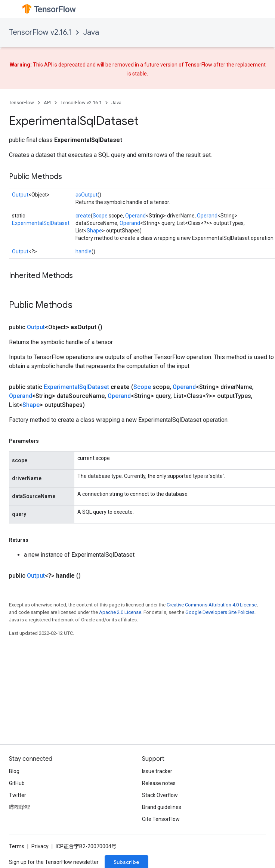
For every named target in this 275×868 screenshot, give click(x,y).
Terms (17, 846)
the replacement (246, 65)
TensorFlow (21, 103)
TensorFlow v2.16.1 (40, 32)
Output (20, 195)
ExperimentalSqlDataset (41, 223)
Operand (135, 216)
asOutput (86, 195)
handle (84, 251)
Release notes (159, 783)
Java (91, 32)
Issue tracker (157, 771)
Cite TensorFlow (161, 819)
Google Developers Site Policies (220, 612)
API (47, 103)
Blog (14, 771)
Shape (94, 231)
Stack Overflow (160, 795)
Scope (100, 216)
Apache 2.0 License (120, 612)
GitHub (17, 783)
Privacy (40, 846)
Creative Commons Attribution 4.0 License (212, 605)
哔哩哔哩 (19, 807)
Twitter (18, 795)
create (83, 216)
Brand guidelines (162, 807)
